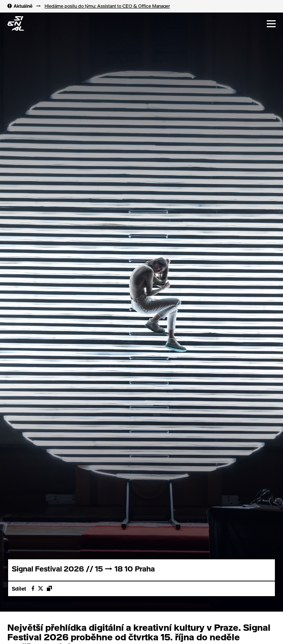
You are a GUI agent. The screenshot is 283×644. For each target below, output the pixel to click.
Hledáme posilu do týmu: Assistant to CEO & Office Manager (107, 6)
